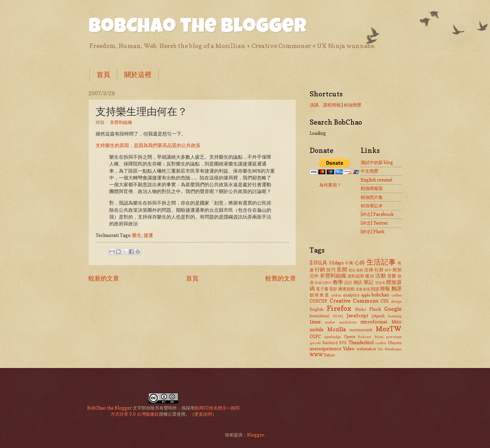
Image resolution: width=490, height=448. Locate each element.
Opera (350, 337)
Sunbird (330, 343)
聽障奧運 (320, 295)
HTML (338, 316)
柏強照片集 (372, 197)
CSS (385, 301)
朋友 (352, 270)
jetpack (378, 316)
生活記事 (381, 262)
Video (349, 349)
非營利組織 (121, 122)
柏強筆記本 (372, 206)
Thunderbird (361, 342)
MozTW (389, 329)
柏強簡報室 (372, 188)
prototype (394, 337)
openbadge (332, 337)
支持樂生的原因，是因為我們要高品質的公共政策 (148, 145)
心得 (360, 263)
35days (336, 263)
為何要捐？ (330, 185)
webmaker (366, 349)
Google (393, 309)
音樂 (392, 276)
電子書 (322, 289)
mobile (317, 330)
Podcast (365, 337)
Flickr (361, 309)
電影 (333, 289)
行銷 (320, 269)
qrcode (315, 343)
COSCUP (318, 301)
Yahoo (329, 355)
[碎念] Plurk (373, 231)
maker (330, 322)
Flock (375, 309)
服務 (360, 270)
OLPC (315, 336)
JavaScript (357, 316)
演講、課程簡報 (325, 105)
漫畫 (359, 289)
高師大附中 (323, 283)
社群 (379, 270)
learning (395, 316)
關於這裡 (138, 75)
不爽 (349, 263)
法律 (369, 270)
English (317, 309)
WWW (316, 355)
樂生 (137, 235)
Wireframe (393, 349)
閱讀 (375, 289)
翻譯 (396, 289)
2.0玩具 (319, 263)
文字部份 (142, 408)
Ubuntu (395, 343)
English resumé (377, 180)
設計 (348, 283)
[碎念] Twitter (374, 223)
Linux (315, 322)
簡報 (385, 289)
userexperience (325, 349)
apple (366, 295)
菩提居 (380, 283)
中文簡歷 (370, 171)
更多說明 (203, 414)
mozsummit (361, 330)
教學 (338, 282)
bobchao (380, 295)
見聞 (342, 269)
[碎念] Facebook (377, 214)
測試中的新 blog (377, 162)
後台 (370, 276)
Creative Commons (354, 301)
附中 (388, 270)
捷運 (148, 235)
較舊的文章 (281, 278)
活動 (381, 276)
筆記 (369, 282)
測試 (358, 282)
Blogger (256, 435)
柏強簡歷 (353, 105)
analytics (351, 295)
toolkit (381, 343)
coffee (396, 295)
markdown (348, 322)
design (396, 301)
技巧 (331, 270)
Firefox (339, 308)
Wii (380, 349)
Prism (379, 337)
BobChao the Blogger (198, 28)
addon (336, 295)
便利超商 (356, 276)
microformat (374, 322)
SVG (343, 343)
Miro (397, 322)
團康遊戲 (347, 289)
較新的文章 (104, 278)
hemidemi (320, 316)
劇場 (366, 289)
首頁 (103, 75)
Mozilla (337, 329)
